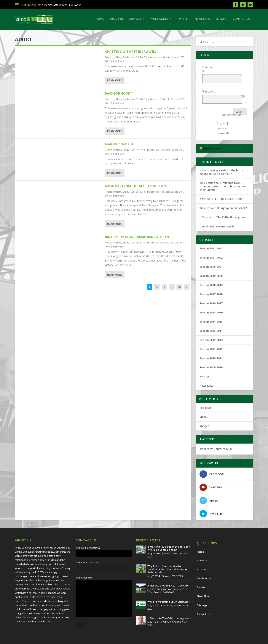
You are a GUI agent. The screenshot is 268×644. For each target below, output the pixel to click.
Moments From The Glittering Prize (136, 188)
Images (204, 418)
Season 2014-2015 (211, 313)
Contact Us (242, 20)
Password (209, 86)
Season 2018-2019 (211, 276)
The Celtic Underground (33, 640)
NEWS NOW (211, 140)
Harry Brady (123, 59)
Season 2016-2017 (211, 295)
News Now (202, 20)
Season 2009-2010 (211, 359)
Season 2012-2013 (211, 331)
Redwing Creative (83, 640)
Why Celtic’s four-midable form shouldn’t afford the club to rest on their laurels (223, 178)
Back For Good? (118, 95)
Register (221, 115)
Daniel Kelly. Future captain (217, 218)
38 (179, 289)
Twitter (183, 20)
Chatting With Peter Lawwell (131, 53)
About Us (117, 20)
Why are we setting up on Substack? (59, 5)
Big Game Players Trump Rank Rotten (137, 239)
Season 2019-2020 (211, 267)
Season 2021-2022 (211, 249)
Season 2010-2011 (211, 350)
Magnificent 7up (119, 146)
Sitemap (221, 20)
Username (208, 71)
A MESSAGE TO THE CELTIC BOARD (222, 191)
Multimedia (159, 20)
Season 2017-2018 (211, 286)
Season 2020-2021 (211, 258)
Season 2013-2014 (211, 322)
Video (203, 408)
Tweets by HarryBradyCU (216, 440)
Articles (135, 20)
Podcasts (165, 59)
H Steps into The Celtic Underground (223, 209)
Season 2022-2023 (211, 240)
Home (100, 20)
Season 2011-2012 (211, 341)
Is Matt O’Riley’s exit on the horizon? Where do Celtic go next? (224, 164)
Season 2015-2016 (211, 304)
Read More (115, 82)
